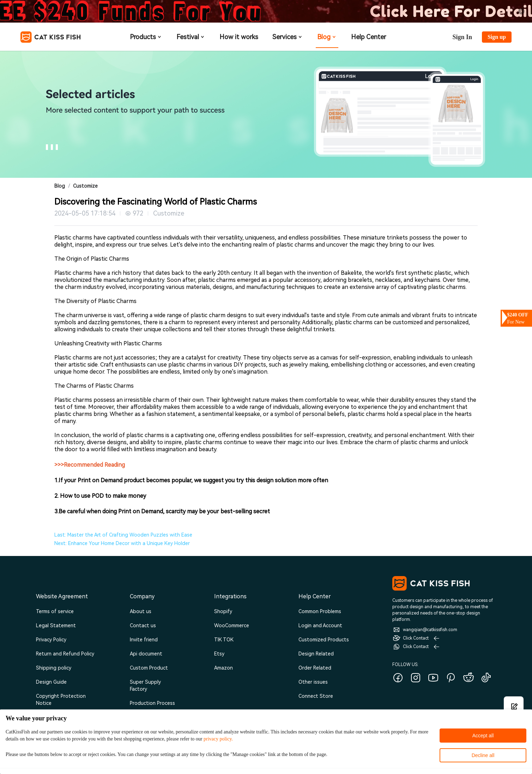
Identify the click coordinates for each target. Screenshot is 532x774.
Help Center (368, 37)
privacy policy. (218, 739)
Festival (191, 37)
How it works (239, 37)
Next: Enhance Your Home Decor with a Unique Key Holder (122, 543)
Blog (327, 37)
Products (146, 37)
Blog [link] (60, 186)
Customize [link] (85, 186)
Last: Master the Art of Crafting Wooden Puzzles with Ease (123, 535)
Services (288, 37)
